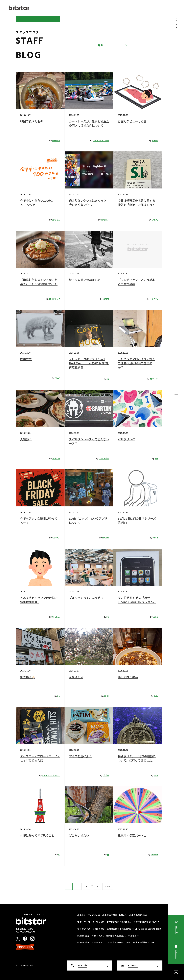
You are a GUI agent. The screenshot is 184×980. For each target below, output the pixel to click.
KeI (156, 458)
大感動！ (26, 439)
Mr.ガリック (55, 299)
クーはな (56, 140)
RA (108, 379)
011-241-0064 (26, 929)
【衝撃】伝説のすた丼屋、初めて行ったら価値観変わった (39, 282)
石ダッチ (154, 379)
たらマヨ (56, 220)
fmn (156, 775)
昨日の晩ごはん (128, 677)
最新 (100, 45)
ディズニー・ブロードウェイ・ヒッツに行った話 (40, 758)
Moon (155, 538)
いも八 (155, 220)
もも (156, 696)
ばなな (106, 299)
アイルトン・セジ (101, 140)
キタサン (56, 538)
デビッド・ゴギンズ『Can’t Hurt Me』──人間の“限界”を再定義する (89, 363)
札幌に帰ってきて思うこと (37, 835)
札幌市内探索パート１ (132, 835)
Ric (59, 696)
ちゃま (155, 140)
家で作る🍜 (28, 677)
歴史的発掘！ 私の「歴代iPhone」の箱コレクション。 (137, 600)
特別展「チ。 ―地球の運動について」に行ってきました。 (137, 758)
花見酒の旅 (76, 677)
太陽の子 (105, 220)
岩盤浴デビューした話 (132, 121)
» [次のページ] (97, 886)
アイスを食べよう (80, 756)
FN (108, 617)
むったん (56, 617)
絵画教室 (26, 359)
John (155, 617)
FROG (57, 378)
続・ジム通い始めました (85, 280)
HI (59, 855)
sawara (106, 538)
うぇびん (154, 299)
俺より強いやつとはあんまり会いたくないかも (88, 203)
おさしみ (56, 458)
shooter (154, 855)
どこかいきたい (79, 835)
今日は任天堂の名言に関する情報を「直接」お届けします (136, 203)
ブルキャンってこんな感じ (86, 598)
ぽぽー (106, 775)
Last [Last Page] (108, 886)
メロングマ (104, 458)
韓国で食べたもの (32, 121)
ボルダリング (126, 439)
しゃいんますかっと (51, 775)
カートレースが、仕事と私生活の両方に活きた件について (89, 123)
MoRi (107, 696)
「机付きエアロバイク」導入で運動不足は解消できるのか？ (136, 363)
